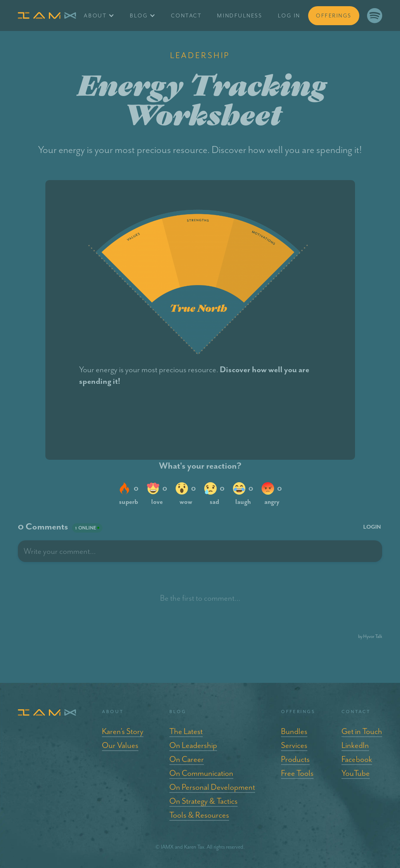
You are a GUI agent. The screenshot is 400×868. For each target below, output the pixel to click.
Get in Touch (362, 731)
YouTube (356, 773)
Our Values (120, 745)
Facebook (357, 759)
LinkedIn (355, 745)
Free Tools (297, 773)
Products (295, 759)
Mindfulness (240, 15)
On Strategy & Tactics (203, 801)
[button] (99, 16)
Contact (186, 15)
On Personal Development (212, 787)
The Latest (186, 731)
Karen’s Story (123, 731)
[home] (47, 15)
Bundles (294, 731)
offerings (334, 15)
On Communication (201, 773)
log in (289, 15)
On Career (187, 759)
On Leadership (193, 745)
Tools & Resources (199, 815)
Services (294, 745)
